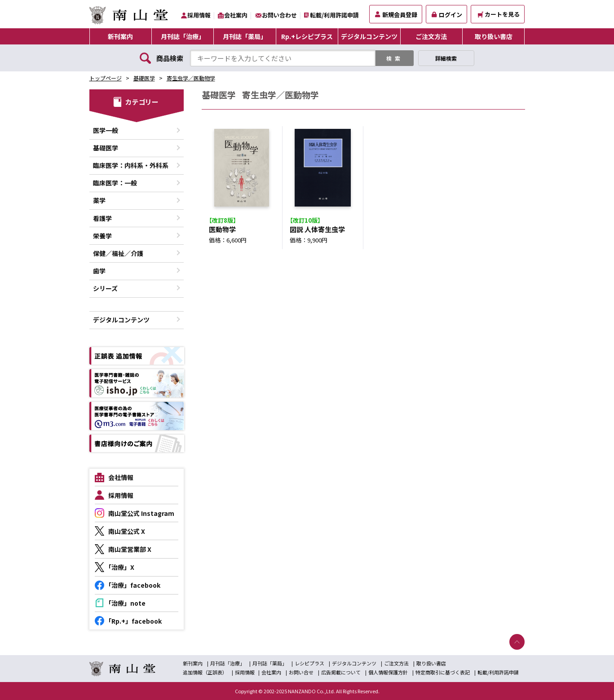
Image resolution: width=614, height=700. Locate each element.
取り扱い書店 (494, 36)
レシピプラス (309, 663)
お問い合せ (301, 672)
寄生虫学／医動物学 (191, 78)
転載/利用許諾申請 (334, 15)
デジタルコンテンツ (369, 36)
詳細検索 (446, 58)
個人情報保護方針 (388, 672)
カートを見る (499, 14)
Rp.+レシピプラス (307, 36)
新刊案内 (120, 36)
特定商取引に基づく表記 (443, 672)
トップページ (106, 78)
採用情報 (199, 15)
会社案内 (236, 15)
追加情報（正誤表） (205, 672)
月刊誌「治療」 (183, 36)
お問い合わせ (279, 15)
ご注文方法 (431, 36)
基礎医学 (144, 78)
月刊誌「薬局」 (245, 36)
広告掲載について (341, 672)
